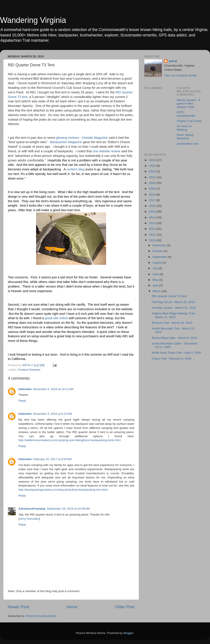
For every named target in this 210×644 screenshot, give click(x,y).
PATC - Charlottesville (186, 114)
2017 (153, 200)
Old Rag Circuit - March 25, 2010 (173, 302)
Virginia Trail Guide (189, 121)
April (156, 285)
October (158, 251)
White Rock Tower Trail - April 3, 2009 (176, 353)
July (156, 268)
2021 (153, 177)
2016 (153, 206)
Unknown (25, 389)
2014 (153, 217)
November (160, 245)
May (156, 280)
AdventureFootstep (32, 509)
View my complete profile (180, 75)
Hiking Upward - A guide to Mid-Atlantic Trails (188, 104)
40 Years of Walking (184, 128)
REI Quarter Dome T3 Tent (169, 296)
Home (72, 607)
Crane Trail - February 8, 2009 (172, 359)
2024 (153, 160)
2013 (153, 223)
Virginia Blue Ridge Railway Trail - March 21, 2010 (174, 315)
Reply (22, 401)
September (160, 257)
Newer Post (18, 607)
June (156, 274)
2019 (153, 189)
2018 (153, 194)
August (157, 263)
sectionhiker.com (188, 144)
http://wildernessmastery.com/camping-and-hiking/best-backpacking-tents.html (69, 440)
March (157, 291)
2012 (153, 229)
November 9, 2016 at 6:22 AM (52, 414)
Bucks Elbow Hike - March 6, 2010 (174, 338)
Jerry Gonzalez (29, 519)
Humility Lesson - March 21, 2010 (174, 308)
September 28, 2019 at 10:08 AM (68, 509)
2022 (153, 171)
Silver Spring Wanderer (185, 137)
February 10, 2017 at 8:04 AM (52, 459)
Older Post (125, 607)
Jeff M (173, 61)
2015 (153, 212)
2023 (153, 166)
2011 (153, 235)
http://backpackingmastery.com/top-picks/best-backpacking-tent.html (63, 490)
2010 (153, 240)
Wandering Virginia (33, 20)
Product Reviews (29, 370)
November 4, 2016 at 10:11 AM (53, 389)
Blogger (128, 633)
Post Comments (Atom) (41, 616)
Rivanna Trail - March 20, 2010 (172, 323)
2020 (153, 183)
